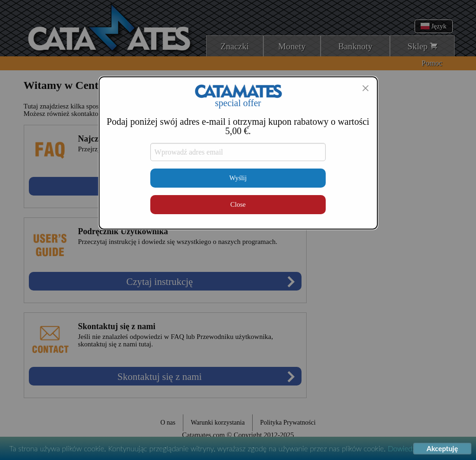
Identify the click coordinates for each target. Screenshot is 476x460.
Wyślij (238, 178)
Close (238, 204)
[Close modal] (365, 88)
